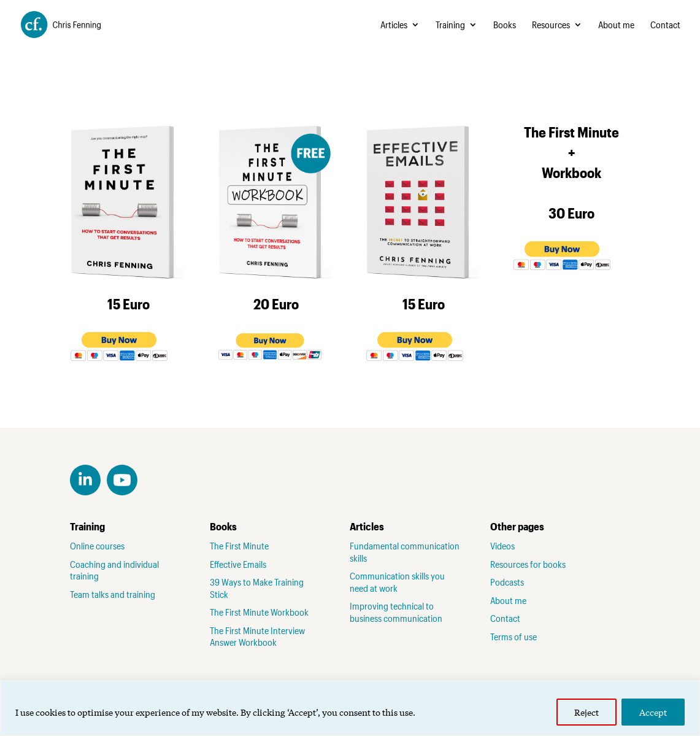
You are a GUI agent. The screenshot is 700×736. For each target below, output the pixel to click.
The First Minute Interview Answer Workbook (257, 637)
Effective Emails (238, 564)
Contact (665, 25)
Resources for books (528, 564)
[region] (350, 708)
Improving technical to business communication (396, 612)
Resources (551, 25)
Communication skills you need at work (397, 582)
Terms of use (513, 637)
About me (616, 25)
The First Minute (239, 546)
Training (450, 25)
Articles (394, 25)
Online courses (97, 546)
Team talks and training (113, 594)
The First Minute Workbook (259, 612)
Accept (653, 712)
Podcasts (507, 582)
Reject (587, 712)
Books (505, 25)
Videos (502, 546)
